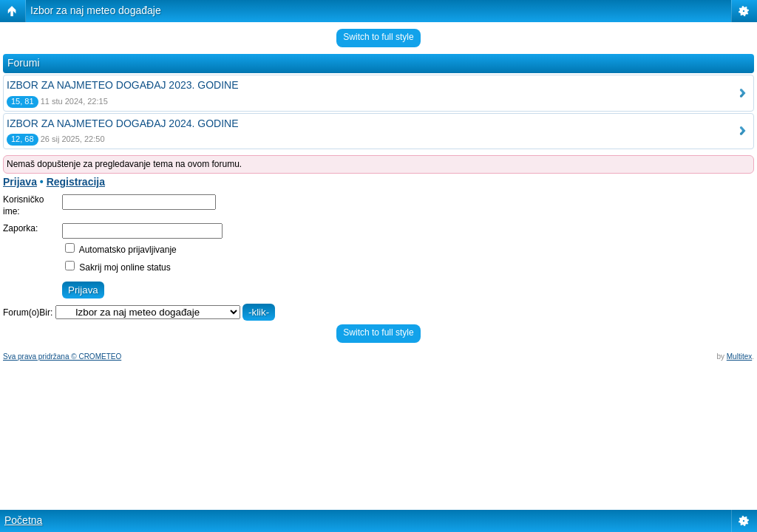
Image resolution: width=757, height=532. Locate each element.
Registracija (76, 182)
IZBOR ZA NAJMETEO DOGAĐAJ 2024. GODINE (123, 123)
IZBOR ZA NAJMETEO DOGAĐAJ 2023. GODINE (123, 85)
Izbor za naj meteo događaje (96, 10)
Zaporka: (20, 228)
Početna (23, 520)
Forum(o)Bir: (28, 313)
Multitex (739, 357)
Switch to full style (378, 37)
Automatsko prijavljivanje (121, 250)
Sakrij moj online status (118, 267)
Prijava (20, 182)
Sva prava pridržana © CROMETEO (62, 357)
